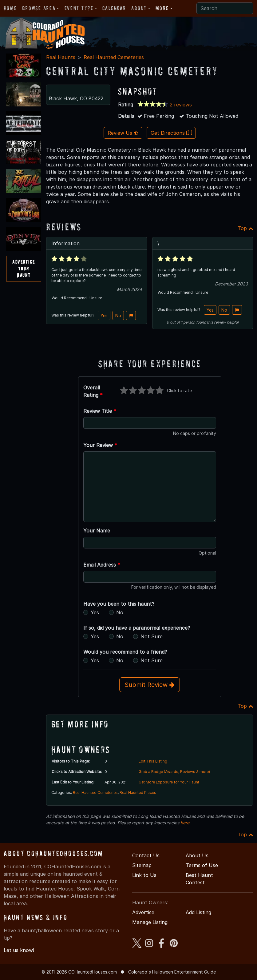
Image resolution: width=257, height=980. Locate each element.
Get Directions (171, 133)
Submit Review (150, 685)
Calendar (114, 8)
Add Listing (198, 912)
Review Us (123, 133)
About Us (197, 855)
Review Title (100, 411)
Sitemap (142, 865)
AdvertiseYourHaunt (24, 268)
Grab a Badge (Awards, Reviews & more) (174, 772)
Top (245, 228)
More (162, 8)
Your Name (97, 531)
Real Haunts (61, 57)
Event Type (79, 8)
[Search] (225, 8)
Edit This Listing (153, 761)
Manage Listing (150, 922)
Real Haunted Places (138, 793)
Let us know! (19, 950)
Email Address (102, 565)
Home (10, 8)
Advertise (143, 912)
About (139, 8)
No (118, 315)
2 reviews (181, 105)
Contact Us (146, 855)
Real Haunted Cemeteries (114, 57)
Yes (104, 315)
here (185, 823)
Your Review (100, 445)
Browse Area (39, 8)
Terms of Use (202, 865)
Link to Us (144, 875)
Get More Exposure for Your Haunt (169, 782)
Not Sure (152, 636)
